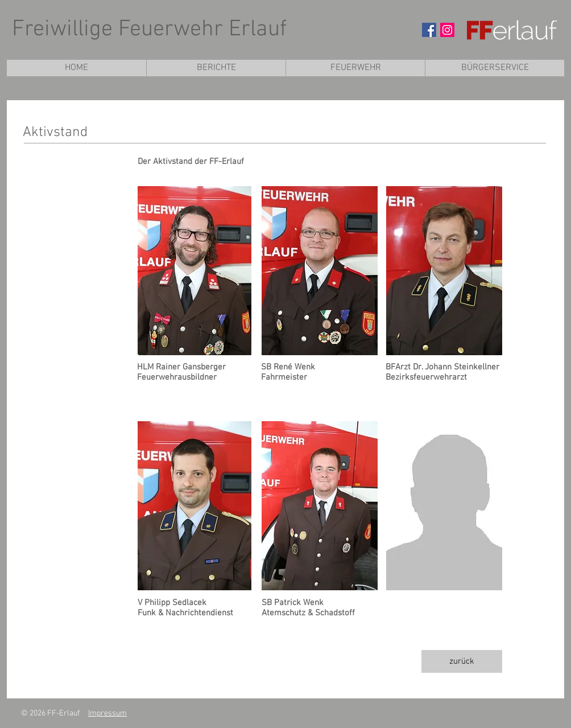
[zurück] (462, 661)
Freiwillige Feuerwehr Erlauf (149, 30)
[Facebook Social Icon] (429, 30)
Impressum (107, 713)
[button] (355, 68)
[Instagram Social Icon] (447, 30)
